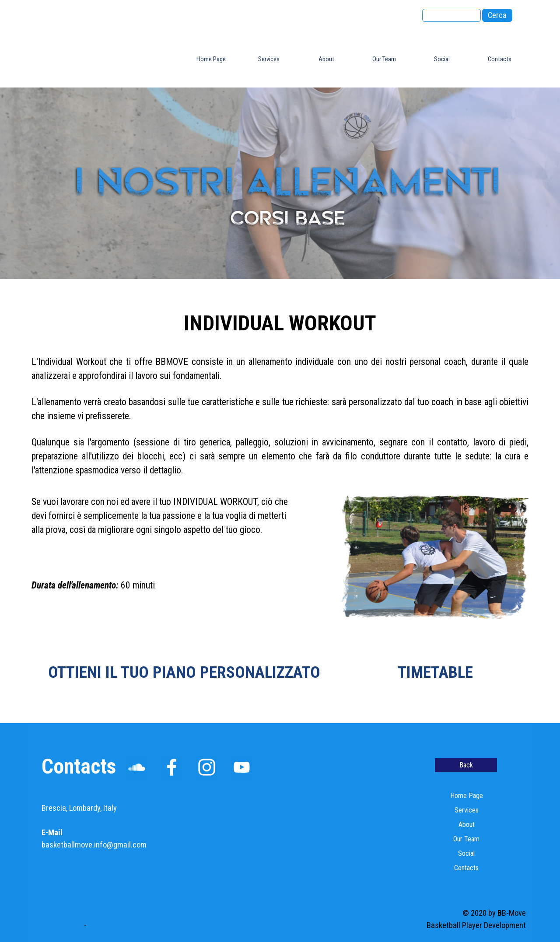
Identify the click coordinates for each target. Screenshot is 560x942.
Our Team (384, 59)
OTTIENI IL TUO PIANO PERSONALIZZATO (184, 672)
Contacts (500, 59)
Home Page (211, 59)
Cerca (497, 15)
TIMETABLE (435, 672)
